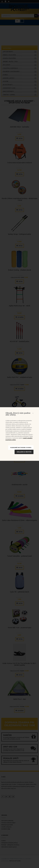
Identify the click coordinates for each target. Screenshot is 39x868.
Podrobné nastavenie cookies (21, 448)
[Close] (33, 413)
